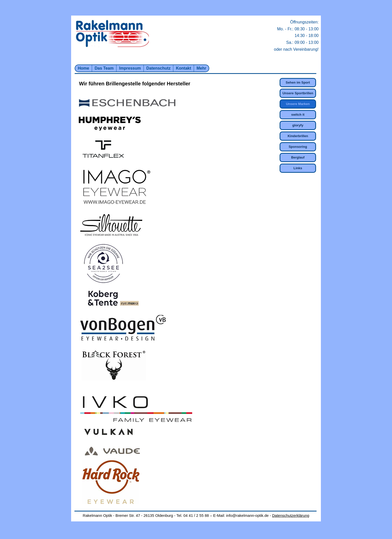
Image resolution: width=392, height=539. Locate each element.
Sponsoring (298, 147)
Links (298, 168)
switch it (298, 115)
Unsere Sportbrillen (298, 93)
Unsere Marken (298, 104)
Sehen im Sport (298, 82)
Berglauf (298, 157)
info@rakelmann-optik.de (247, 515)
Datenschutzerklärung (291, 515)
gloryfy (298, 125)
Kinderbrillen (298, 136)
